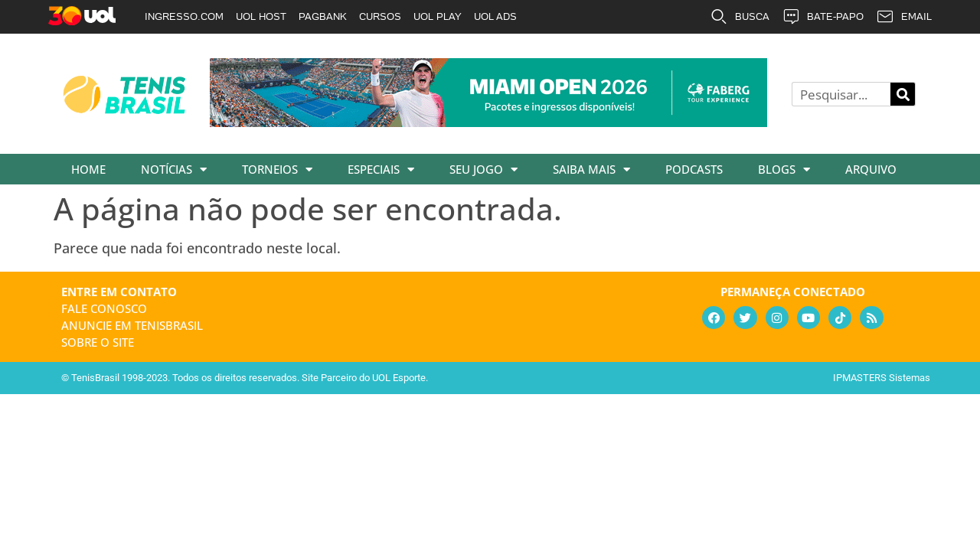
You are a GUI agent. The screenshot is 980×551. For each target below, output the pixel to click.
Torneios (277, 170)
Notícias (174, 170)
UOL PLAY (438, 16)
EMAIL (904, 17)
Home (88, 169)
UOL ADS (495, 16)
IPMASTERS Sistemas (882, 378)
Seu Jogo (483, 170)
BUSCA (740, 17)
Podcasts (694, 169)
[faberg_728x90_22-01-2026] (488, 122)
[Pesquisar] (903, 94)
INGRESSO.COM (184, 16)
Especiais (381, 170)
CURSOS (380, 16)
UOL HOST (261, 16)
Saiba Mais (591, 170)
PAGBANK (323, 16)
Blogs (784, 170)
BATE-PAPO (823, 17)
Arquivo (871, 169)
